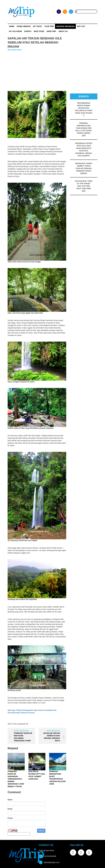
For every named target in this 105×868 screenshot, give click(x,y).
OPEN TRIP (51, 31)
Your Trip (49, 26)
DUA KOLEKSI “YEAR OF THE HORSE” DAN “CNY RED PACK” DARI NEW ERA (84, 186)
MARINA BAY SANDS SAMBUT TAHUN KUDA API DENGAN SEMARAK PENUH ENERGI (84, 168)
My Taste (37, 26)
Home (12, 26)
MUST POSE (39, 31)
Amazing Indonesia (65, 26)
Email (10, 809)
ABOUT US (63, 31)
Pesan (10, 818)
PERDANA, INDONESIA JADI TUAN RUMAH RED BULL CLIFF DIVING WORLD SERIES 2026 (84, 129)
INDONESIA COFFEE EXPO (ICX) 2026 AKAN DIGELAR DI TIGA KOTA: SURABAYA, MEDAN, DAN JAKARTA (84, 149)
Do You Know (15, 31)
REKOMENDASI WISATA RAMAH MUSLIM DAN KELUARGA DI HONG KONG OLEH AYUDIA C (84, 109)
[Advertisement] (52, 70)
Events (28, 31)
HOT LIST (81, 26)
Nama (10, 800)
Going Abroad (24, 26)
